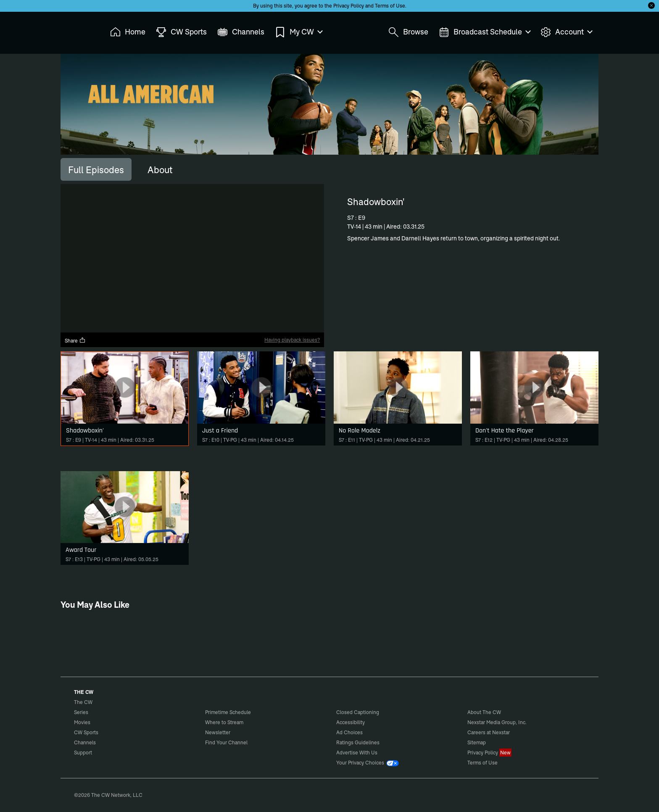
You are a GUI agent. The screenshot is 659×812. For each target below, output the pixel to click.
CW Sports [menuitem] (181, 32)
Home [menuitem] (128, 32)
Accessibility (351, 722)
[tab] (96, 169)
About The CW (484, 712)
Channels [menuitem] (241, 32)
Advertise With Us (357, 753)
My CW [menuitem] (298, 32)
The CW (78, 30)
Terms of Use (390, 6)
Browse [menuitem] (408, 32)
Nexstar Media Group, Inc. (497, 722)
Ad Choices (349, 732)
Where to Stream (224, 722)
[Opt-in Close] (651, 5)
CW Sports (86, 732)
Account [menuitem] (566, 32)
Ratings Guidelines (358, 742)
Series (81, 712)
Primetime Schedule (228, 712)
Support (83, 753)
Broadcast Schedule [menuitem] (484, 32)
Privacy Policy (349, 6)
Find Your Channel (226, 742)
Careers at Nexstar (489, 732)
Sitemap (477, 742)
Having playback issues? (292, 340)
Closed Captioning (358, 712)
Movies (82, 722)
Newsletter (218, 732)
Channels (85, 742)
